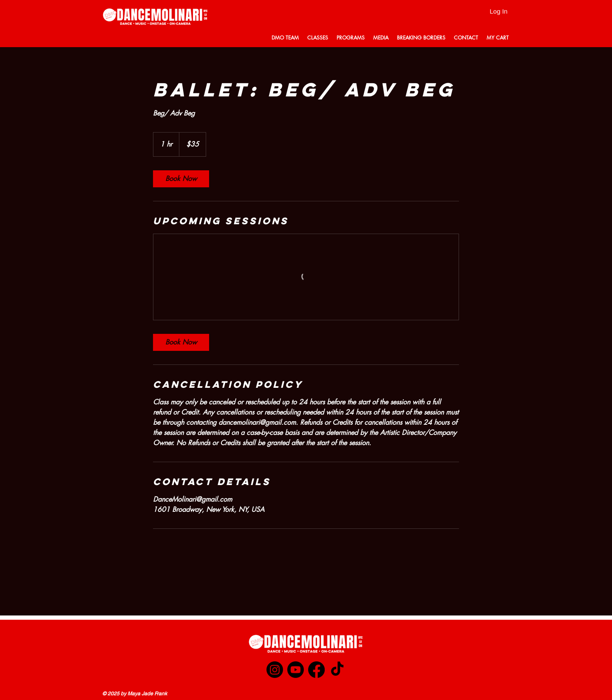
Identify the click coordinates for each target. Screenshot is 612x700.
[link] (181, 179)
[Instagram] (275, 670)
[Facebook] (316, 670)
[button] (285, 38)
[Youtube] (296, 670)
